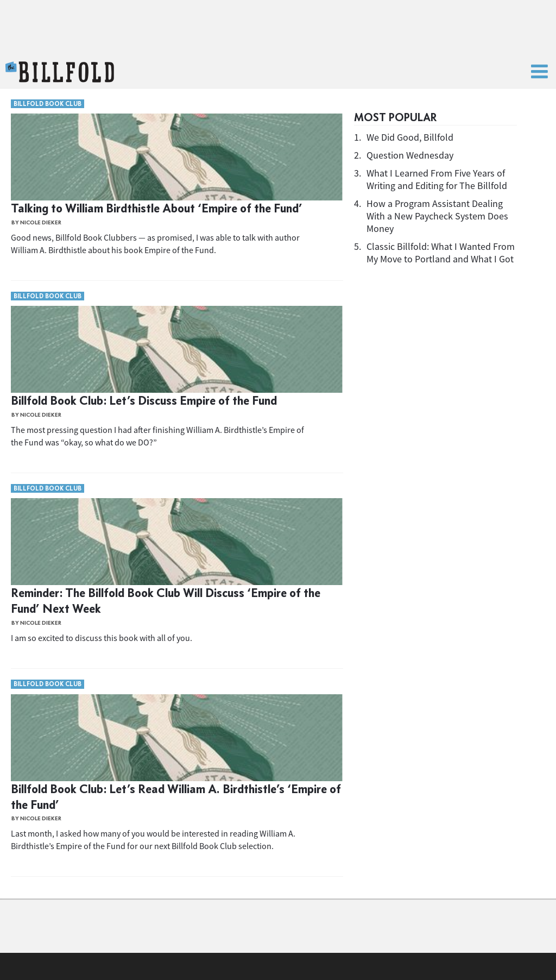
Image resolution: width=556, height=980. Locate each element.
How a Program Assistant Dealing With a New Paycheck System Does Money (437, 216)
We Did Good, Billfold (410, 137)
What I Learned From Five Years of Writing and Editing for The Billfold (437, 179)
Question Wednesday (410, 155)
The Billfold (60, 72)
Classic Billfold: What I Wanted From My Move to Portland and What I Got (441, 253)
